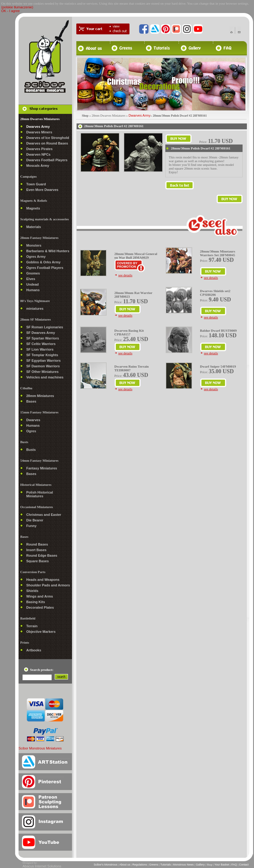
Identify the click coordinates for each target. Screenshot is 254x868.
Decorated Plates (40, 607)
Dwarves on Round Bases (47, 143)
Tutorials (165, 865)
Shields (32, 591)
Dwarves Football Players (47, 160)
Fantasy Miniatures (42, 468)
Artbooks (34, 650)
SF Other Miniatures (42, 372)
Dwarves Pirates (39, 149)
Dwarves (33, 420)
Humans (33, 290)
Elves (31, 279)
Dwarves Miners (39, 132)
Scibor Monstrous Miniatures (40, 748)
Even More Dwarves (42, 190)
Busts (31, 450)
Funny (31, 526)
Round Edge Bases (42, 555)
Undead (32, 284)
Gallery (200, 865)
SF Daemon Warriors (43, 366)
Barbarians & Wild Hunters (48, 251)
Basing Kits (36, 602)
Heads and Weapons (43, 580)
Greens (154, 865)
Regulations (140, 865)
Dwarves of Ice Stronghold (48, 138)
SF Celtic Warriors (41, 344)
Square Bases (38, 561)
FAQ (234, 865)
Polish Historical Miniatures (40, 494)
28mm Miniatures (40, 396)
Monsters (34, 245)
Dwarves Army (38, 127)
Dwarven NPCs (38, 154)
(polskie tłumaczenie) (17, 7)
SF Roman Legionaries (45, 327)
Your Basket (222, 865)
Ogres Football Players (45, 268)
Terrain (32, 626)
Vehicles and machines (45, 377)
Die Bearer (35, 520)
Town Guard (36, 184)
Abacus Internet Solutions (42, 866)
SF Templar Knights (42, 355)
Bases (31, 401)
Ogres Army (36, 257)
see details (125, 275)
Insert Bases (36, 550)
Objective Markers (41, 632)
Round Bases (37, 544)
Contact (244, 865)
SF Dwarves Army (41, 333)
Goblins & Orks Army (43, 262)
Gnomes (33, 273)
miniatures (35, 309)
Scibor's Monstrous (106, 865)
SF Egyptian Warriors (43, 361)
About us (125, 865)
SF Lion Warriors (40, 349)
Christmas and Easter (44, 515)
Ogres (31, 431)
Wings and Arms (40, 596)
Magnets (33, 208)
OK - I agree (11, 11)
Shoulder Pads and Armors (48, 585)
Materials (34, 227)
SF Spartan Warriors (43, 338)
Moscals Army (38, 166)
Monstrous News (183, 865)
